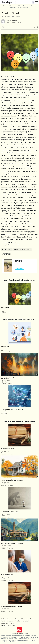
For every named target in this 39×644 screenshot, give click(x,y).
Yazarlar (12, 619)
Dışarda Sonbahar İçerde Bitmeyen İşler (12, 480)
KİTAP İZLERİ (6, 254)
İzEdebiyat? (26, 621)
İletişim (22, 619)
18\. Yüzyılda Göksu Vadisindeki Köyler (12, 543)
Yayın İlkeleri (19, 621)
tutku (10, 250)
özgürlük (16, 250)
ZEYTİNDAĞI (19, 261)
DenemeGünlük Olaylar (6, 413)
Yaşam (8, 22)
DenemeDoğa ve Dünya (6, 381)
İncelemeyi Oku (19, 268)
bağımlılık (23, 250)
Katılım (17, 619)
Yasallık (3, 621)
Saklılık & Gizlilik (10, 621)
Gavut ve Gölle (5, 308)
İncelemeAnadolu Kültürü (6, 546)
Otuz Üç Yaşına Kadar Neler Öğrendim (12, 410)
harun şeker (9, 21)
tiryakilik (4, 250)
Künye (12, 623)
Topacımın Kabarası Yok (8, 449)
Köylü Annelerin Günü (7, 575)
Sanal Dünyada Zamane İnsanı (9, 512)
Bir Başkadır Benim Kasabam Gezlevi (11, 606)
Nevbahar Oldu (5, 347)
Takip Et (15, 21)
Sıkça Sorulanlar (5, 623)
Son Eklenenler (5, 619)
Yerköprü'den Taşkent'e (8, 378)
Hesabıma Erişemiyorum (31, 619)
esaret (29, 250)
